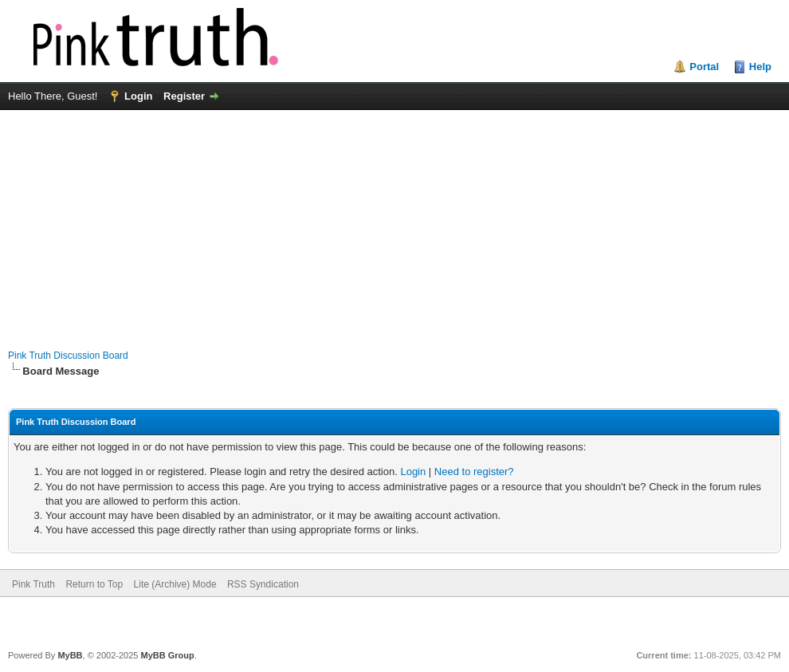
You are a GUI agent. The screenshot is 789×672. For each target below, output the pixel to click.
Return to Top (94, 584)
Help (760, 67)
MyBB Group (167, 655)
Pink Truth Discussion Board (68, 356)
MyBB (70, 655)
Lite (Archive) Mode (175, 584)
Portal (704, 67)
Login (138, 96)
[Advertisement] (394, 222)
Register (184, 96)
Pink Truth (33, 584)
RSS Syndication (263, 584)
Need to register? (474, 472)
